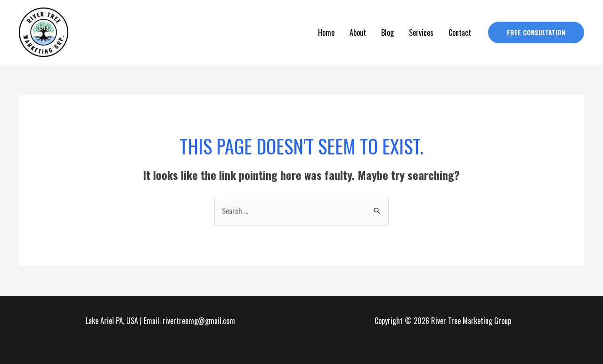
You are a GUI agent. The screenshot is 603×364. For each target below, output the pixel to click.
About (358, 32)
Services (421, 32)
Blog (387, 32)
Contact (460, 32)
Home (326, 32)
